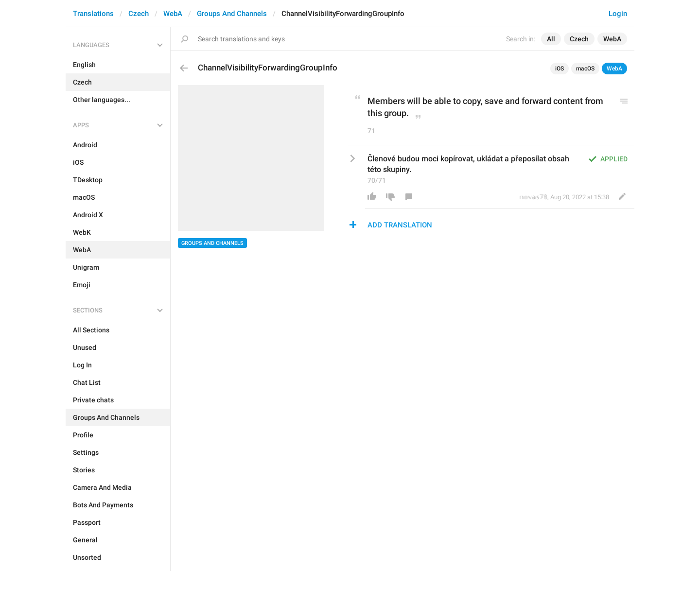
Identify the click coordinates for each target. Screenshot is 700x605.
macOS (585, 69)
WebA (173, 14)
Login (618, 14)
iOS (560, 69)
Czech (139, 14)
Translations (93, 14)
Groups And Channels (232, 14)
